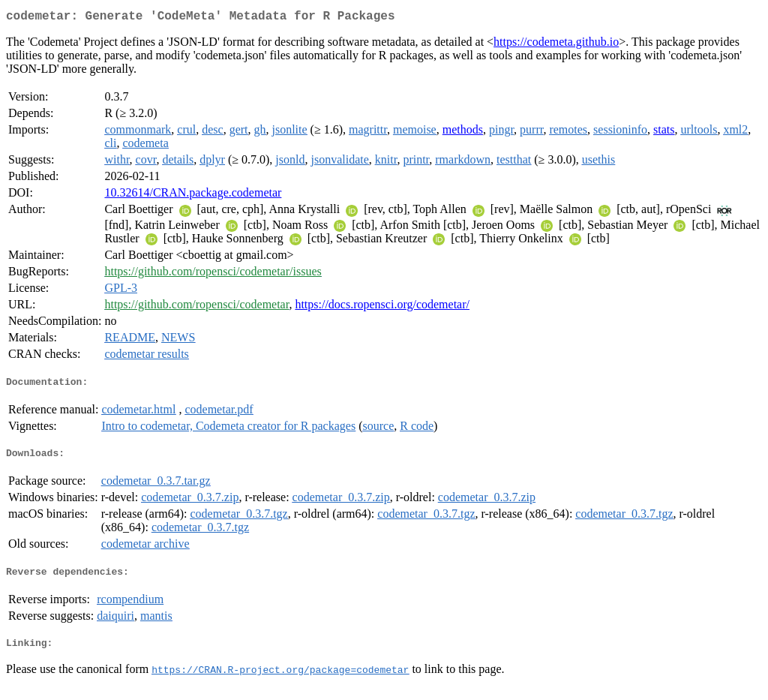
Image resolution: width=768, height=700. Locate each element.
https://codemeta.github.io (556, 45)
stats (664, 132)
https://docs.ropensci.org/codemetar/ (382, 307)
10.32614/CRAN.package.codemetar (193, 195)
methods (463, 132)
